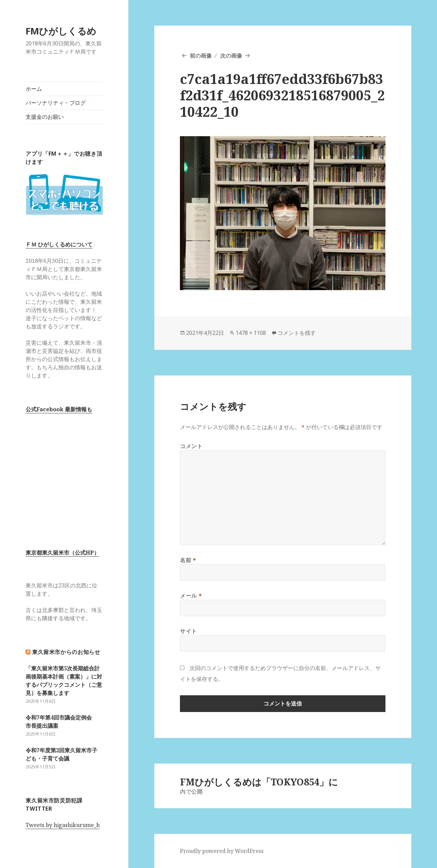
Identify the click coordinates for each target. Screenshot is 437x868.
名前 (188, 560)
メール (191, 596)
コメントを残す (297, 333)
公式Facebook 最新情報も (59, 409)
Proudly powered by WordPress (222, 851)
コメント (191, 446)
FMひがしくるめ (61, 31)
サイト (188, 631)
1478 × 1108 (251, 333)
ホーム (34, 89)
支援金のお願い (45, 117)
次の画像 (231, 56)
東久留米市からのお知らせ (66, 652)
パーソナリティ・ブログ (56, 103)
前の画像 (201, 56)
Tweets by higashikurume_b (63, 825)
